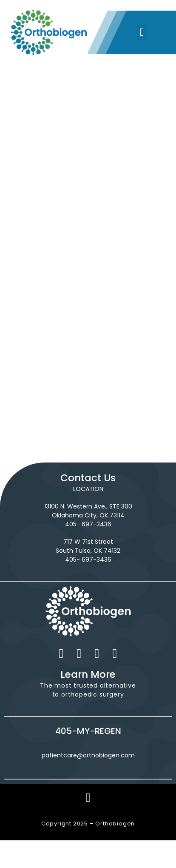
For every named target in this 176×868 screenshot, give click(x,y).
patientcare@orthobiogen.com (88, 755)
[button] (142, 32)
